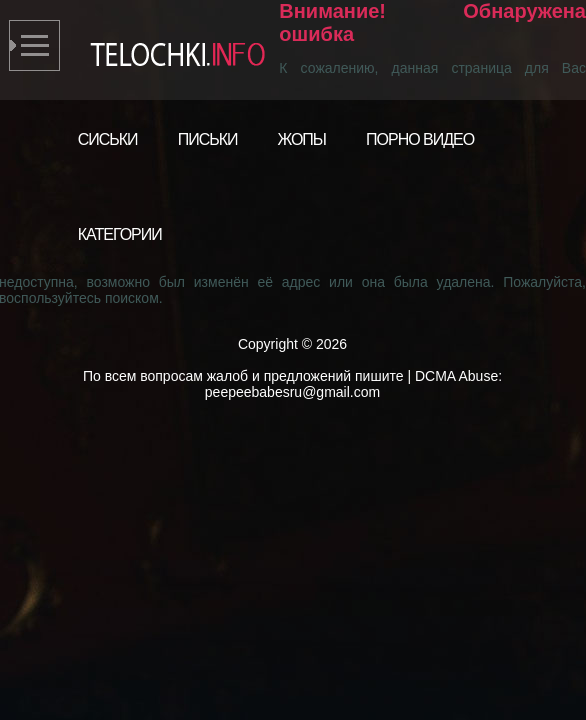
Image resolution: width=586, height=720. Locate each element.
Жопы (302, 139)
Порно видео (420, 139)
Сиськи (108, 139)
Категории (120, 234)
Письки (208, 139)
